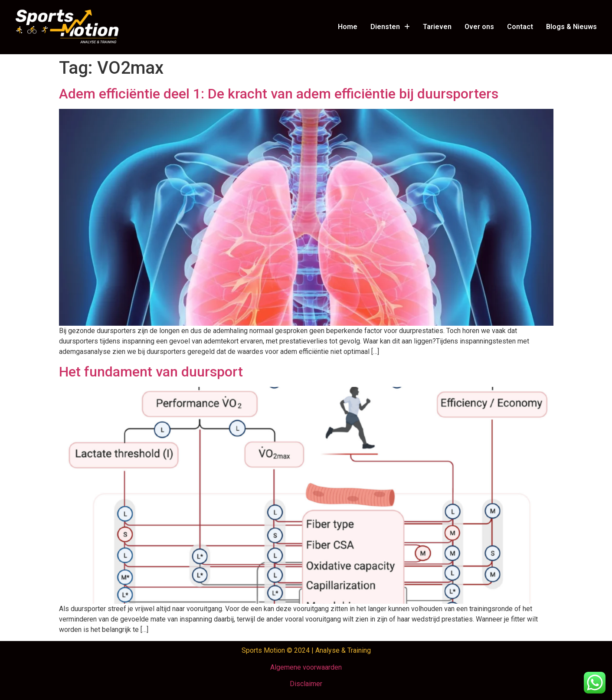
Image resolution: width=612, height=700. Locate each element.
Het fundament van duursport (151, 372)
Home (348, 27)
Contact (520, 27)
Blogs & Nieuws (571, 27)
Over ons (479, 27)
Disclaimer (306, 684)
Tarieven (437, 27)
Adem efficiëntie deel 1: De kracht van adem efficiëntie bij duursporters (279, 94)
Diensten (390, 27)
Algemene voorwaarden (306, 667)
